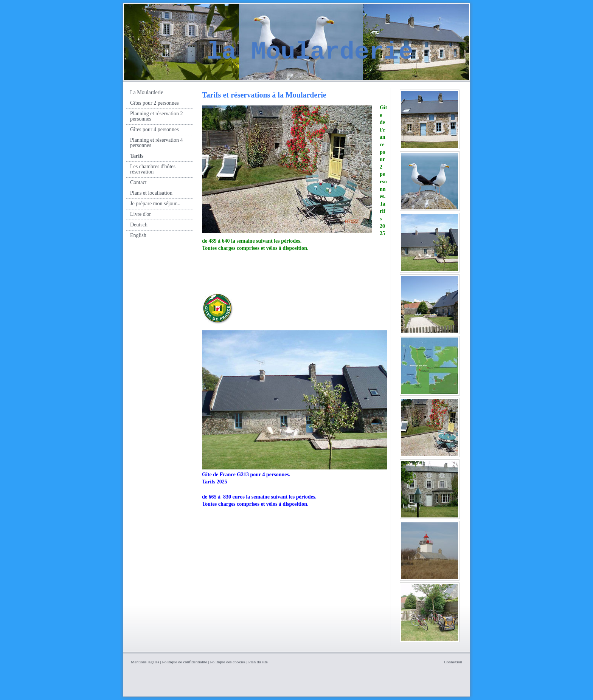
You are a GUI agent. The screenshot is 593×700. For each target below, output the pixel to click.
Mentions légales (145, 662)
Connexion (453, 662)
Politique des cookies (228, 662)
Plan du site (258, 662)
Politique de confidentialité (185, 662)
